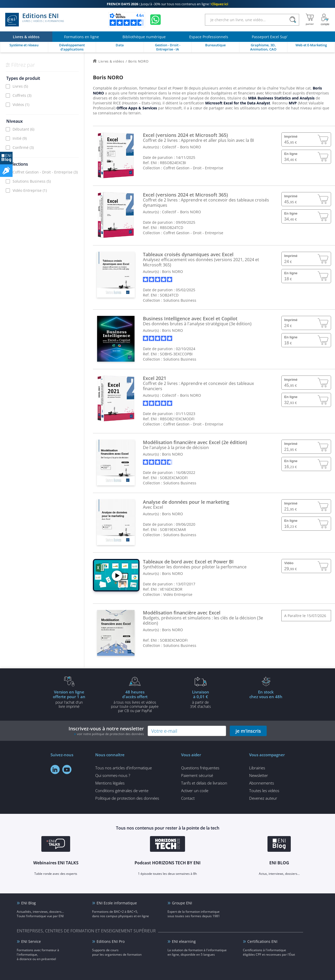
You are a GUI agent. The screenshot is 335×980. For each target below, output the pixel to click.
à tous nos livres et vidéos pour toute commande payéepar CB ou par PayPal (135, 701)
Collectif (169, 147)
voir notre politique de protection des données (110, 734)
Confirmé (23, 147)
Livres (20, 86)
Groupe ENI (182, 903)
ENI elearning (184, 941)
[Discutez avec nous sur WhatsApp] (155, 20)
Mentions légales (110, 783)
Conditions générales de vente (122, 791)
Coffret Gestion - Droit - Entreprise (45, 172)
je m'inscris (248, 731)
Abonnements (262, 783)
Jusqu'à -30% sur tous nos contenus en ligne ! (167, 4)
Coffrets (22, 95)
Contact (188, 798)
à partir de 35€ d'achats (200, 699)
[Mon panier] (310, 20)
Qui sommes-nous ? (113, 775)
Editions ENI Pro (111, 941)
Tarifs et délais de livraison (204, 783)
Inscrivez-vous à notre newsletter (106, 731)
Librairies (257, 768)
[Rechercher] (293, 20)
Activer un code (195, 791)
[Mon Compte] (325, 20)
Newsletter (259, 775)
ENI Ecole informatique (117, 903)
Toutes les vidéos (264, 791)
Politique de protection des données (127, 798)
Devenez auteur (263, 798)
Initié (20, 138)
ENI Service (31, 941)
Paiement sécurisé (197, 775)
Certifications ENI (262, 941)
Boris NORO (191, 147)
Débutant (23, 129)
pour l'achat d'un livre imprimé (69, 699)
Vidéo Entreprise (30, 190)
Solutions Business (32, 181)
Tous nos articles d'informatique (124, 768)
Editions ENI (35, 20)
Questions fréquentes (200, 768)
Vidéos (21, 105)
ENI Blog (29, 903)
